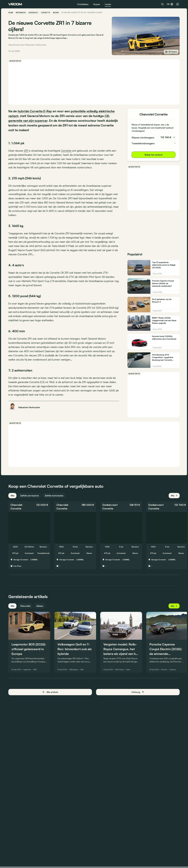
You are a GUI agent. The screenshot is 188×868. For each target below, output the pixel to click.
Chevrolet (33, 13)
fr (170, 4)
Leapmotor (27, 670)
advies (56, 13)
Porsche (164, 670)
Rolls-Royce (120, 670)
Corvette (46, 13)
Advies (40, 606)
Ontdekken (83, 4)
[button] (29, 507)
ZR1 (26, 151)
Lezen (108, 4)
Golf (82, 670)
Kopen (97, 4)
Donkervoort (110, 505)
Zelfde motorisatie (54, 496)
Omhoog (138, 692)
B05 (35, 670)
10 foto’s (171, 52)
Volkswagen (74, 670)
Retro (128, 670)
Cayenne (173, 670)
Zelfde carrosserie (29, 496)
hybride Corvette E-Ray (35, 111)
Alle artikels (50, 692)
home (11, 13)
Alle (12, 496)
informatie (21, 13)
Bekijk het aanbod (154, 155)
